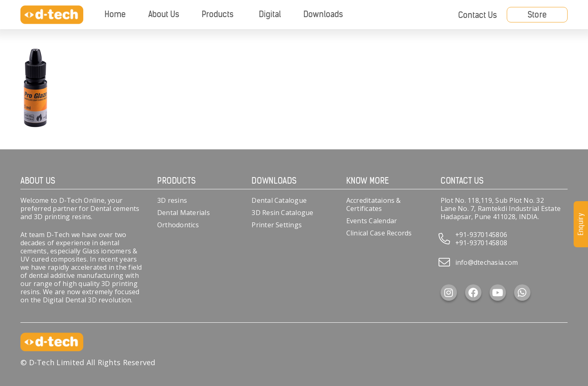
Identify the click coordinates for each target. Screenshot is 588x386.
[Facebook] (473, 293)
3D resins (172, 200)
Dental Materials (184, 213)
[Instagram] (449, 293)
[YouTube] (498, 293)
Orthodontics (178, 225)
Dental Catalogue (279, 200)
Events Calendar (372, 221)
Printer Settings (277, 225)
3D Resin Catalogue (282, 213)
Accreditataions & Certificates (374, 204)
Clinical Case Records (379, 233)
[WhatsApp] (522, 293)
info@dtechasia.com (487, 262)
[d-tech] (52, 15)
